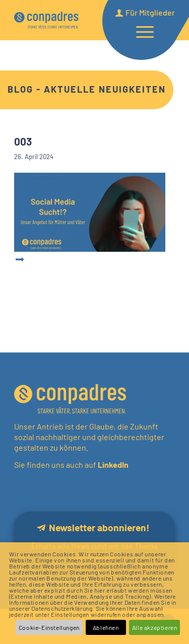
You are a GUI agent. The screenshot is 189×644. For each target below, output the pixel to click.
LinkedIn (112, 464)
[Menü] (140, 31)
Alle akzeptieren (155, 627)
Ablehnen (106, 627)
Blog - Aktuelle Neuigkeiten (87, 89)
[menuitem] (140, 31)
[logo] (46, 20)
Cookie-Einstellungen (49, 627)
